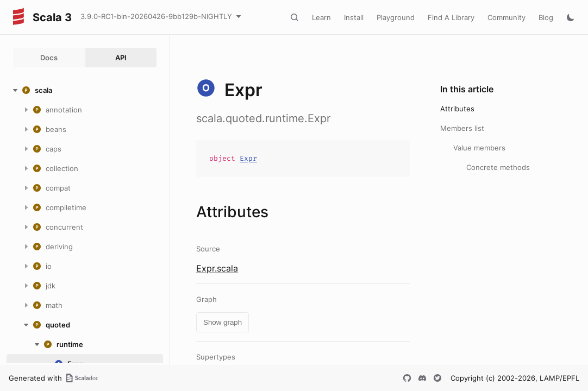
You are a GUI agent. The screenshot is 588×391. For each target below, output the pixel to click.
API (121, 58)
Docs (49, 58)
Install (354, 17)
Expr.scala (217, 268)
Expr (248, 158)
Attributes (457, 109)
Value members (479, 148)
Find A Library (451, 17)
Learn (321, 17)
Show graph (223, 322)
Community (506, 17)
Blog (546, 17)
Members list (462, 128)
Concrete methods (498, 167)
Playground (396, 17)
